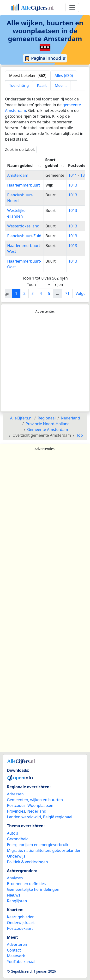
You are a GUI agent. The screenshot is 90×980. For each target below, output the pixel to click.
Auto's (12, 833)
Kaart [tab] (42, 85)
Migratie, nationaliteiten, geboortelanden (44, 850)
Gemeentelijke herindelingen (33, 889)
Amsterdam (18, 175)
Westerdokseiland (23, 226)
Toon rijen (45, 285)
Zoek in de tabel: (47, 150)
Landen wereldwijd (24, 817)
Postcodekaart (20, 928)
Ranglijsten (17, 901)
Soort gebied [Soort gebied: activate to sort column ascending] (52, 163)
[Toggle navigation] (72, 7)
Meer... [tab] (61, 85)
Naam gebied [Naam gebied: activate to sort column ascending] (20, 165)
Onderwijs (16, 856)
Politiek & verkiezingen (27, 862)
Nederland (37, 811)
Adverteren (17, 944)
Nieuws (14, 895)
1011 (73, 175)
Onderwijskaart (21, 923)
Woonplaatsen (40, 805)
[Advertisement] (45, 363)
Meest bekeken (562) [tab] (28, 76)
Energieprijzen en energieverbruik (38, 845)
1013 (73, 185)
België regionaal (58, 817)
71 (67, 293)
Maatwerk (16, 956)
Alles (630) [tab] (64, 76)
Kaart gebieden (21, 917)
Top (80, 435)
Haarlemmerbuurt (24, 185)
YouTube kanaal (21, 962)
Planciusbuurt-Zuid (24, 236)
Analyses (15, 878)
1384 (85, 175)
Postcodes (16, 805)
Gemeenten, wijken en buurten (35, 800)
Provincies (16, 811)
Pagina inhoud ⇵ (45, 58)
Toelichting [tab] (19, 85)
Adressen (15, 794)
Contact (14, 950)
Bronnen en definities (26, 884)
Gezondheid (18, 839)
